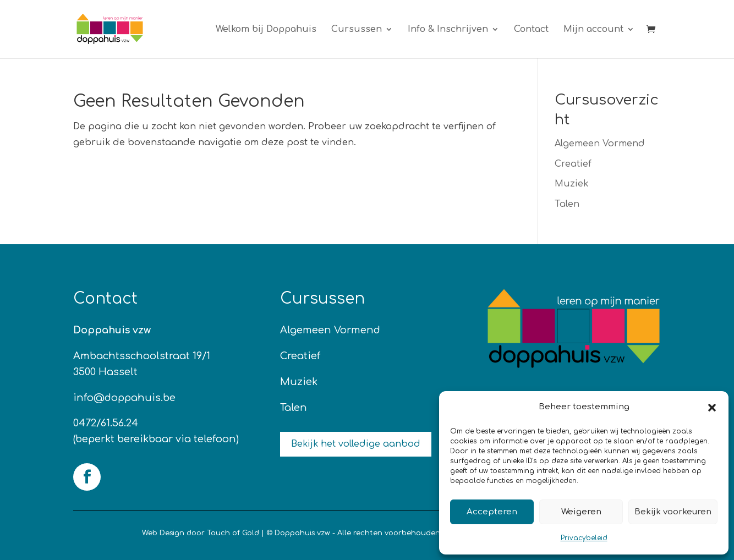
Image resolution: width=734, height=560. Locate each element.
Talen (567, 204)
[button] (712, 408)
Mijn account (593, 30)
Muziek (571, 184)
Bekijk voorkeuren (673, 512)
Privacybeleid (584, 538)
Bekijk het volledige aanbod (356, 444)
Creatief (573, 164)
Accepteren (492, 512)
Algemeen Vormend (600, 144)
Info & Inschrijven (448, 30)
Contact (531, 30)
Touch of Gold (233, 533)
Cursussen (357, 30)
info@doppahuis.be (124, 398)
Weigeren (581, 512)
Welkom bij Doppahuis (266, 30)
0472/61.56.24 (106, 423)
